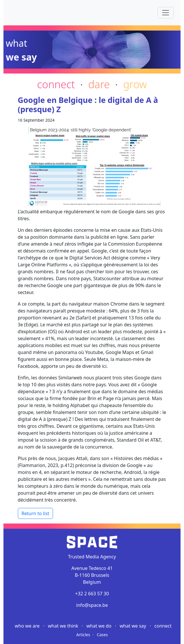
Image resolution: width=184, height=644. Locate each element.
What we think (64, 626)
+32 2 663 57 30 (92, 594)
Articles (83, 635)
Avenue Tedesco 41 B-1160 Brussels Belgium (92, 575)
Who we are (28, 626)
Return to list (36, 513)
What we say (134, 626)
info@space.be (92, 605)
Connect (163, 626)
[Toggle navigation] (166, 13)
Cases (102, 635)
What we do (99, 626)
